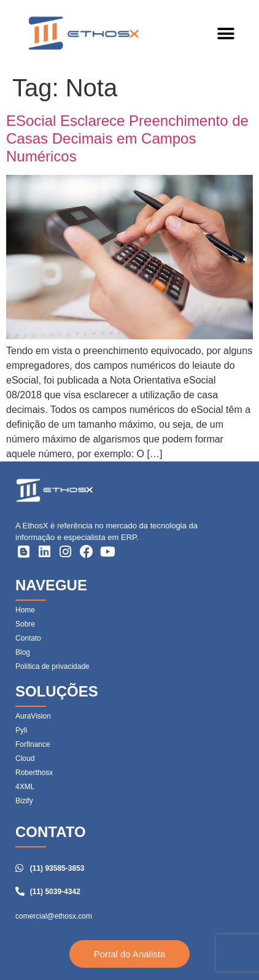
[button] (226, 34)
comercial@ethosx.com (54, 916)
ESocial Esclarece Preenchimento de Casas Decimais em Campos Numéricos (127, 138)
